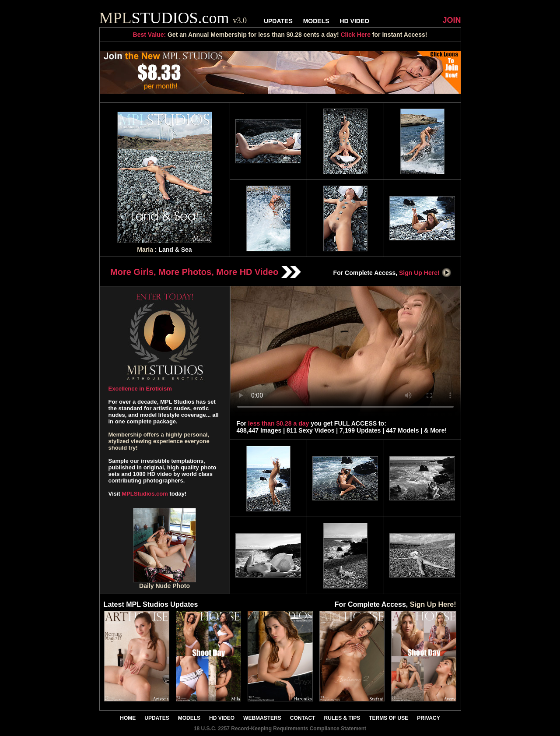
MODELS (316, 21)
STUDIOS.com (173, 18)
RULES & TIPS (342, 718)
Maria (145, 250)
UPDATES (278, 21)
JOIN (451, 20)
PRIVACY (428, 718)
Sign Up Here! (425, 273)
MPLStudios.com (145, 494)
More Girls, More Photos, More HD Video (206, 272)
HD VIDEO (354, 21)
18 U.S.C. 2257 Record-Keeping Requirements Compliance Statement (280, 729)
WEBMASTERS (262, 718)
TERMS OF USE (388, 718)
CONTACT (303, 718)
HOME (128, 718)
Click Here (355, 35)
